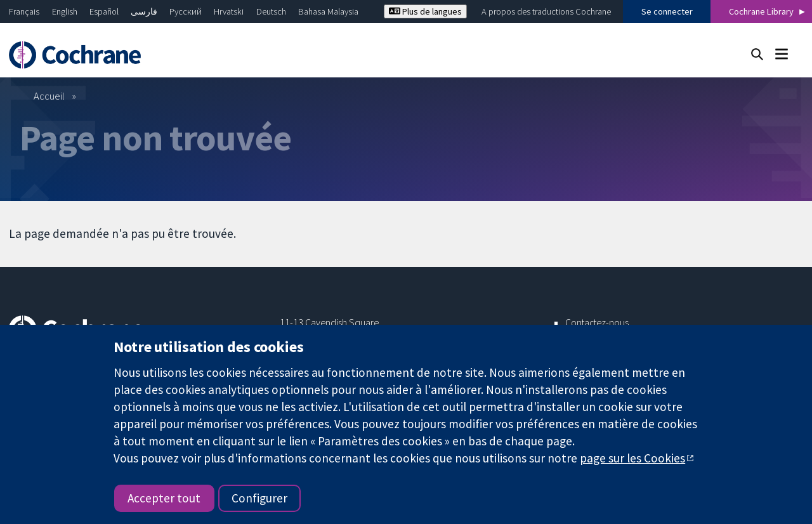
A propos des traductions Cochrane (546, 11)
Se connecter (667, 11)
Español (104, 11)
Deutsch (271, 11)
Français (24, 11)
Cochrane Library (761, 11)
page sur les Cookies (632, 458)
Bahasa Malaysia (328, 11)
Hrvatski (229, 11)
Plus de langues (425, 11)
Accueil (49, 96)
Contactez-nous (597, 322)
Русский (186, 11)
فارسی (144, 11)
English (65, 11)
